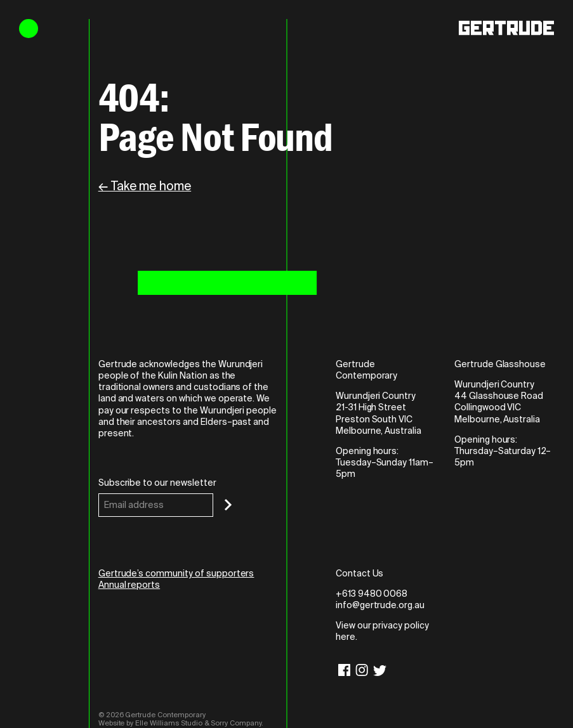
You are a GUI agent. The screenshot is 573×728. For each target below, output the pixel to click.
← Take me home (145, 186)
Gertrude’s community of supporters (176, 573)
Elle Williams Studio (168, 723)
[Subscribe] (228, 505)
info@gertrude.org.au (380, 605)
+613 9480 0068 (372, 594)
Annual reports (129, 585)
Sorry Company (236, 723)
